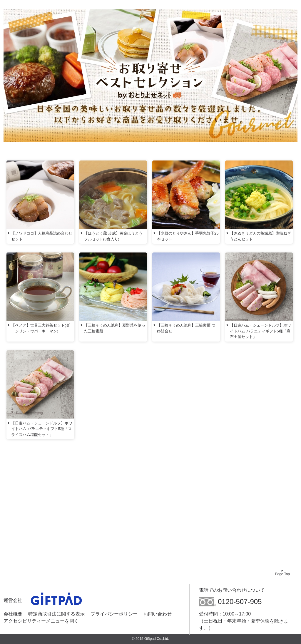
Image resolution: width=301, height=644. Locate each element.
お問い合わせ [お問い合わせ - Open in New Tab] (158, 614)
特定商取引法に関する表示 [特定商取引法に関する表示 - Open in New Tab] (56, 614)
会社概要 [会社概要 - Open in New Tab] (13, 614)
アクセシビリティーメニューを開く (41, 621)
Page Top (283, 574)
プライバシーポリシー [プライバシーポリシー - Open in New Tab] (114, 614)
